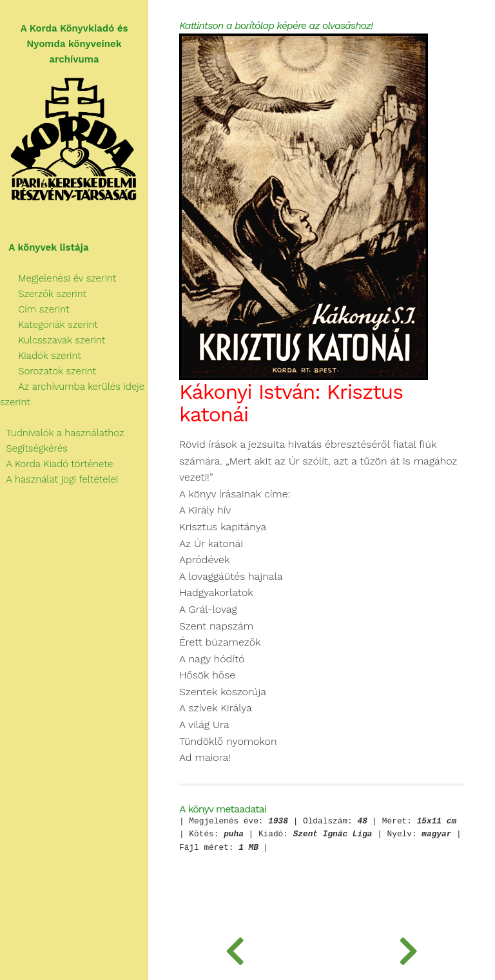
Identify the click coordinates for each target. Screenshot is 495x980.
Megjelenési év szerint (58, 278)
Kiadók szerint (41, 356)
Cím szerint (35, 309)
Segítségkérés (34, 448)
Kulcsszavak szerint (53, 340)
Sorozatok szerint (48, 371)
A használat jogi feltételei (59, 479)
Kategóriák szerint (49, 325)
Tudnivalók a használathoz (62, 433)
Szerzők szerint (43, 294)
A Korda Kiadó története (56, 464)
